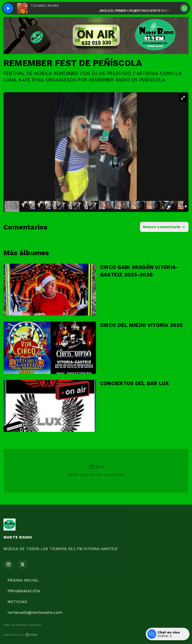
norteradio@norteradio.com (35, 612)
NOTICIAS (17, 602)
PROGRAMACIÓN (24, 591)
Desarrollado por (20, 635)
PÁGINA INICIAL (23, 580)
